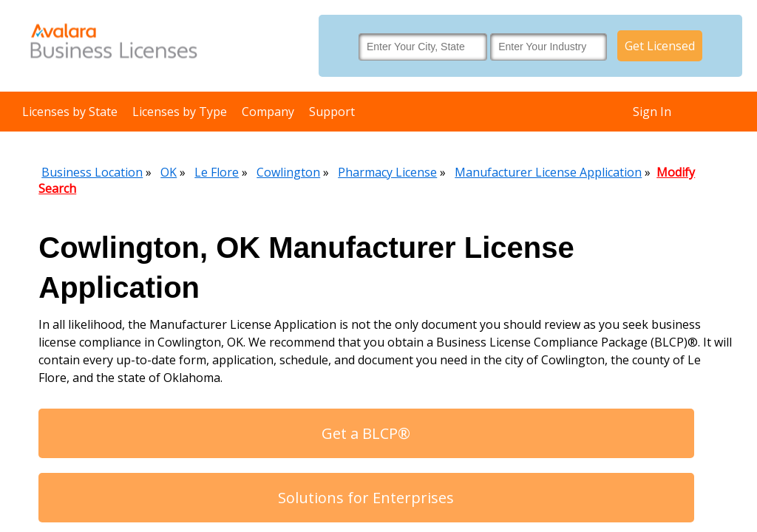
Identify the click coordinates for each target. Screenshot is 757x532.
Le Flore (217, 172)
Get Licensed (660, 46)
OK (169, 172)
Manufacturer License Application (548, 172)
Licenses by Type (180, 112)
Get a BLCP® (366, 433)
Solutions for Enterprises (366, 498)
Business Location (92, 172)
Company (268, 112)
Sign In (652, 112)
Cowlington (288, 172)
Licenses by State (70, 112)
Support (332, 112)
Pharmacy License (387, 172)
